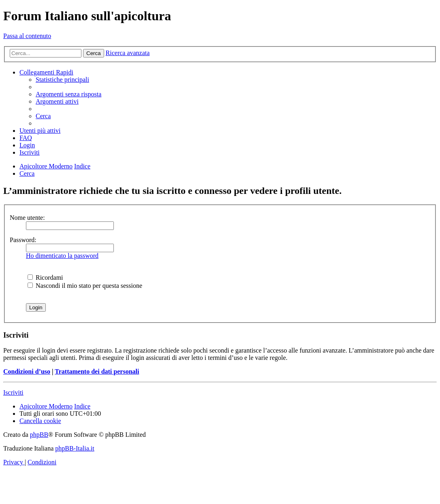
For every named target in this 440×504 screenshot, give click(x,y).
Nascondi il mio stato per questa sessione (85, 286)
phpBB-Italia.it (75, 448)
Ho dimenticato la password (62, 256)
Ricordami (45, 278)
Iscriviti (13, 392)
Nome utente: (27, 218)
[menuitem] (62, 80)
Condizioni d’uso (27, 371)
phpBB (39, 435)
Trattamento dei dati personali (97, 371)
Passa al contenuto (27, 36)
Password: (23, 240)
